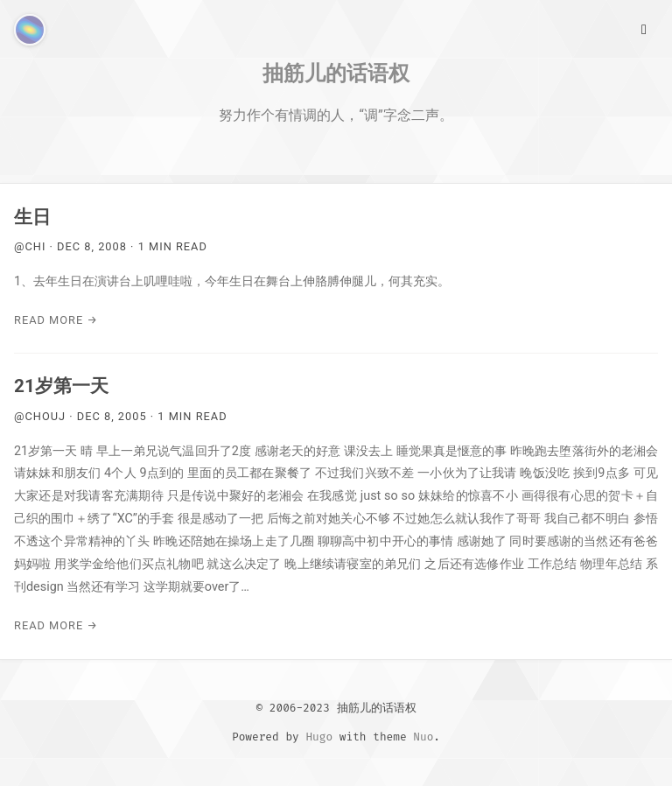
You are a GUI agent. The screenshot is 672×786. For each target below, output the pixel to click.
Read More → (56, 320)
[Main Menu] (644, 28)
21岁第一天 (61, 386)
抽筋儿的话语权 (336, 73)
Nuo (423, 737)
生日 (32, 217)
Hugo (319, 737)
